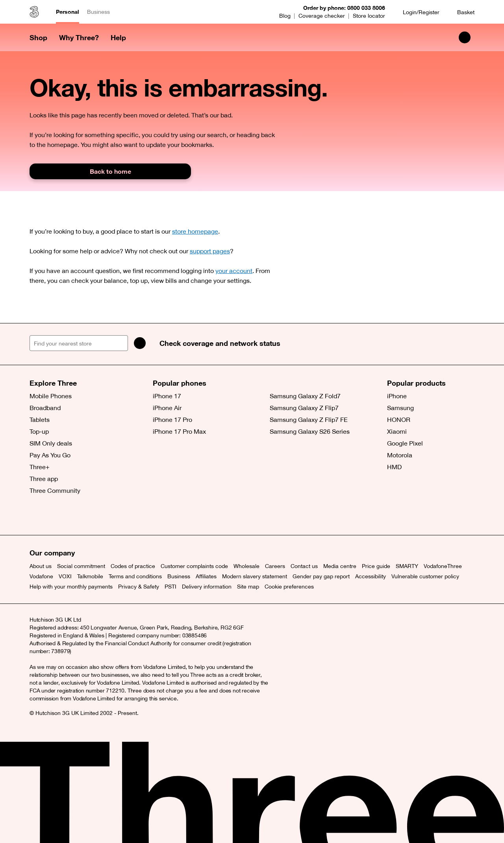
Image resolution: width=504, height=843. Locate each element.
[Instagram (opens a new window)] (73, 515)
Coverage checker (322, 16)
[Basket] (461, 12)
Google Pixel (405, 443)
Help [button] (118, 37)
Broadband (45, 408)
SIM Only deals (51, 443)
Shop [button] (38, 37)
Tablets (40, 420)
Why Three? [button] (79, 37)
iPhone (397, 396)
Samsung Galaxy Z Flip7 (304, 408)
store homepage (195, 231)
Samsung (400, 408)
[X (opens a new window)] (37, 515)
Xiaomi (397, 431)
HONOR (399, 420)
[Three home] (34, 12)
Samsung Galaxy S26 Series (310, 431)
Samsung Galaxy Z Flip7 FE (309, 420)
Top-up (39, 431)
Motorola (400, 455)
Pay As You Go (50, 455)
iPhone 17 (167, 396)
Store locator (369, 16)
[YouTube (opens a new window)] (91, 515)
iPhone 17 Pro (172, 420)
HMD (394, 467)
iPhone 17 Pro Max (179, 431)
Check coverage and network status (220, 343)
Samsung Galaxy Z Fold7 (305, 396)
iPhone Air (167, 408)
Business (98, 12)
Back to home (110, 171)
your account (234, 271)
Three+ (40, 467)
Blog (285, 16)
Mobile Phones (51, 396)
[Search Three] (465, 37)
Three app (44, 479)
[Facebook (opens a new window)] (55, 515)
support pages (210, 251)
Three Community (55, 490)
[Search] (140, 343)
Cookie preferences (289, 587)
